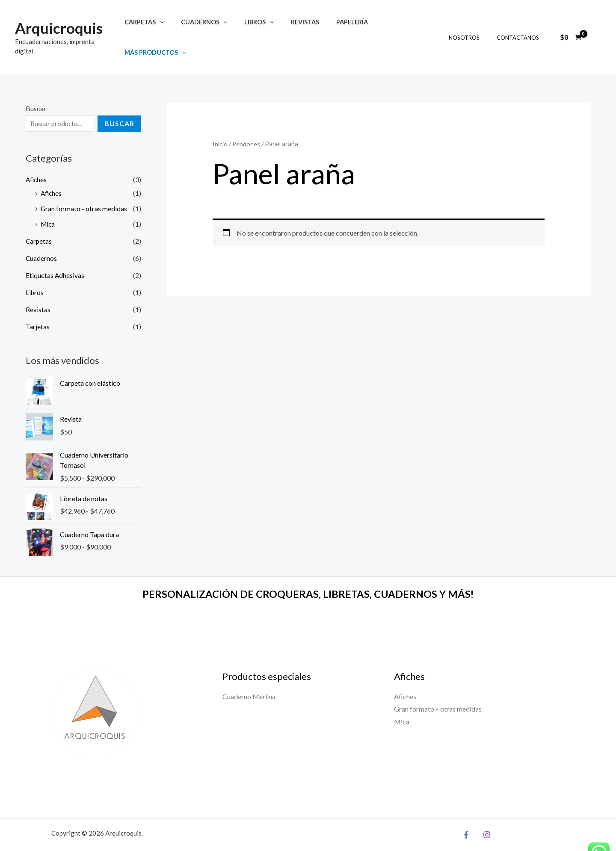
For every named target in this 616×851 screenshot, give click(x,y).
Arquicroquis (59, 23)
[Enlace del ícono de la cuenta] (597, 27)
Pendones (246, 124)
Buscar (36, 89)
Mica (48, 204)
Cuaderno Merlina (249, 677)
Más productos (396, 28)
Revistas (295, 28)
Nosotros (473, 28)
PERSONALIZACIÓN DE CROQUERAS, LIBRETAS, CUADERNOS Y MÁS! (308, 574)
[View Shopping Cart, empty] (570, 27)
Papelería (337, 28)
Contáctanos (521, 28)
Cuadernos (204, 28)
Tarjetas (38, 307)
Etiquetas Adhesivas (55, 256)
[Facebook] (466, 815)
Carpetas (148, 28)
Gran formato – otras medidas (438, 690)
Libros (254, 28)
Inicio (220, 124)
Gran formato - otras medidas (84, 189)
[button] (164, 28)
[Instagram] (485, 815)
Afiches (37, 160)
